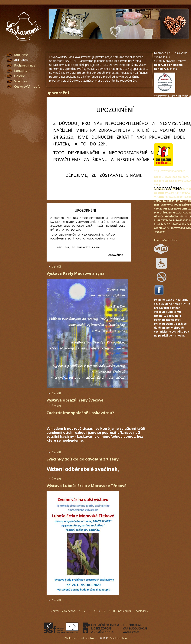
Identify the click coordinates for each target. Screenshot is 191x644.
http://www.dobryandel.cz (170, 171)
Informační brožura (166, 240)
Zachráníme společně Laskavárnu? (80, 413)
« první (55, 611)
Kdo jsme (21, 55)
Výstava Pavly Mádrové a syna (76, 273)
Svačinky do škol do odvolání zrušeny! (83, 459)
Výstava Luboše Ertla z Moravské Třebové (87, 486)
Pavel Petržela (118, 638)
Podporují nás (25, 65)
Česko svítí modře (27, 86)
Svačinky (21, 81)
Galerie (20, 76)
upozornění (58, 93)
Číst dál (56, 267)
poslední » (142, 611)
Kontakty (21, 71)
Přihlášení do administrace (80, 638)
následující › (125, 611)
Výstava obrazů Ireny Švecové (75, 400)
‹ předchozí (69, 611)
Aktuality (21, 60)
